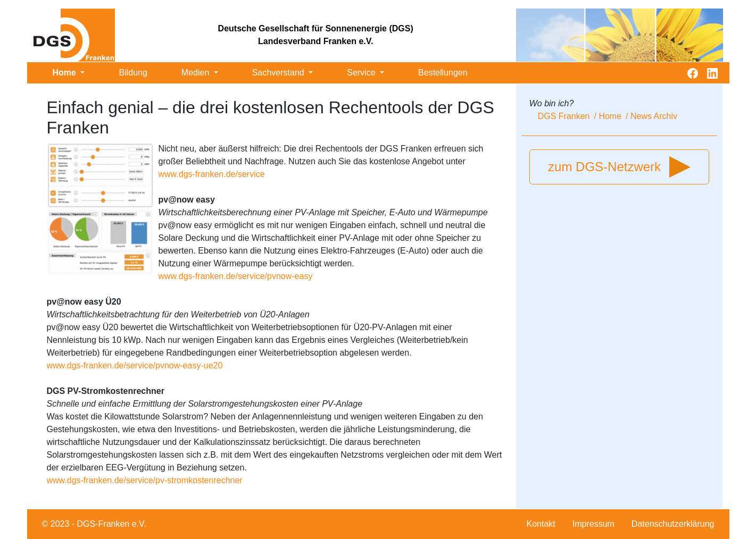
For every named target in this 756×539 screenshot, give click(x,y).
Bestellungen (443, 73)
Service (362, 73)
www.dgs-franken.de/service (212, 174)
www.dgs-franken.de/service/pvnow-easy (236, 276)
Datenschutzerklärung (673, 524)
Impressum (593, 524)
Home (66, 73)
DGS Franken (564, 116)
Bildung (133, 73)
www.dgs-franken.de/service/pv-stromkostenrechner (145, 480)
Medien (197, 73)
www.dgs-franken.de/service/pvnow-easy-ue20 (135, 365)
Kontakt (541, 524)
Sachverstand (279, 73)
